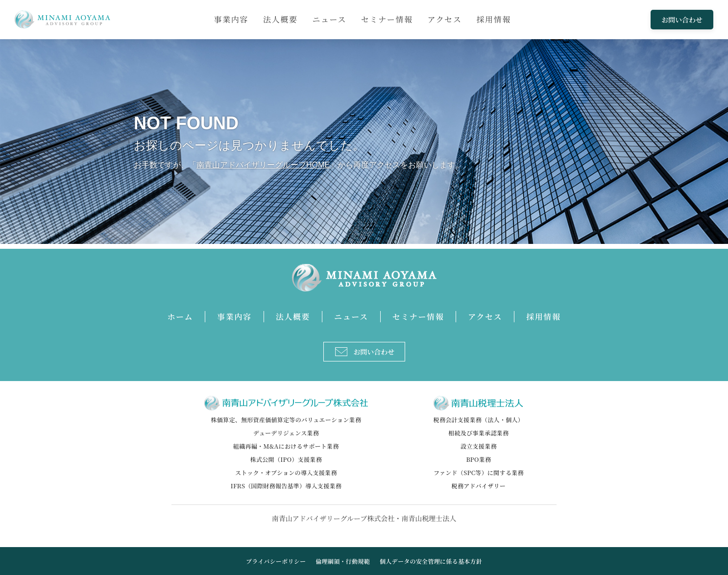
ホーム (180, 317)
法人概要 (280, 19)
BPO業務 (478, 459)
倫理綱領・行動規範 (343, 561)
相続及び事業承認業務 (478, 433)
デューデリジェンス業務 (286, 433)
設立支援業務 (479, 446)
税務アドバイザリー (479, 486)
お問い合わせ (682, 20)
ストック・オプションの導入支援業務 (286, 472)
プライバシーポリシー (276, 561)
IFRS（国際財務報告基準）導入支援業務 (286, 486)
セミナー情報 (387, 19)
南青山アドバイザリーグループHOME (263, 165)
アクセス (445, 19)
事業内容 (231, 19)
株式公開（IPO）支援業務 (286, 459)
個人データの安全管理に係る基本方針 (431, 561)
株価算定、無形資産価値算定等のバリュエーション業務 (286, 419)
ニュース (329, 19)
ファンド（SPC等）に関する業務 (479, 472)
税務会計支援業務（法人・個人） (479, 419)
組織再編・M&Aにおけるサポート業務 (286, 446)
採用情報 (494, 19)
